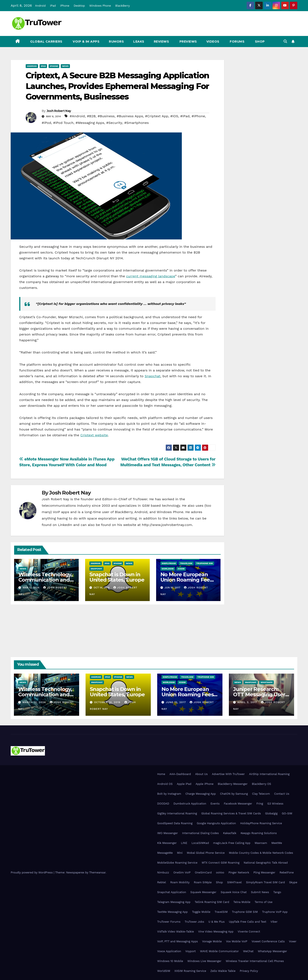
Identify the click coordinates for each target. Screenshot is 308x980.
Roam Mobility (180, 882)
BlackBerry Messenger (233, 784)
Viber (274, 922)
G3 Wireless (275, 804)
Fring (260, 804)
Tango (277, 892)
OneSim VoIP (182, 872)
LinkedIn (65, 525)
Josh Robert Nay (59, 111)
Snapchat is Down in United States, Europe (117, 577)
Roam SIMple (203, 882)
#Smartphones (137, 123)
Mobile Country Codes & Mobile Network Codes (261, 853)
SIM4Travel (234, 882)
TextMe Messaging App (173, 912)
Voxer (293, 941)
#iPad (185, 116)
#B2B (91, 116)
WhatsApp (267, 682)
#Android (77, 116)
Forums (237, 42)
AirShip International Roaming (269, 774)
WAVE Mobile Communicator (219, 951)
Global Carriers (46, 42)
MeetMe (277, 843)
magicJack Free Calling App (232, 843)
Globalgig (271, 813)
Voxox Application (169, 951)
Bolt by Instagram (169, 794)
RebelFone (287, 872)
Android (40, 6)
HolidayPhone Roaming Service (261, 823)
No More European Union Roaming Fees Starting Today (186, 580)
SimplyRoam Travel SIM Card (265, 882)
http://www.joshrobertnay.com (167, 525)
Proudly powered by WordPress (32, 872)
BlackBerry (123, 6)
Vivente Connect (249, 932)
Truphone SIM (205, 563)
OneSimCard (203, 872)
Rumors (116, 42)
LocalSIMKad (200, 843)
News (65, 66)
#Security (114, 123)
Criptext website (94, 435)
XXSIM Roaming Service (190, 971)
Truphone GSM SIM (245, 912)
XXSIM (181, 569)
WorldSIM (168, 569)
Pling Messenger (264, 872)
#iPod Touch (63, 123)
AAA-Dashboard (180, 774)
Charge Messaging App (201, 794)
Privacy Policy (249, 971)
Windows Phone (100, 6)
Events (215, 804)
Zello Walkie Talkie (223, 971)
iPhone (65, 6)
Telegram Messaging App (174, 902)
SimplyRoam (169, 563)
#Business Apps (130, 116)
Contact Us (282, 794)
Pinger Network (239, 872)
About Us (201, 774)
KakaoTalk (230, 833)
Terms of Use (264, 902)
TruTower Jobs (195, 922)
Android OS (165, 784)
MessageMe (165, 853)
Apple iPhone (204, 784)
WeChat (248, 951)
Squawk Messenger (203, 892)
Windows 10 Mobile (170, 961)
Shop (259, 42)
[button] (285, 41)
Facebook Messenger (238, 804)
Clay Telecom (261, 794)
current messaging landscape (151, 276)
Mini (180, 853)
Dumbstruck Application (190, 804)
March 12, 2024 (35, 702)
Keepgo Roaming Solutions (259, 833)
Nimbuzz (163, 872)
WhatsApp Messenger (272, 951)
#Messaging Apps (90, 123)
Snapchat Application (172, 892)
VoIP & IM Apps (86, 42)
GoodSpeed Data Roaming (175, 823)
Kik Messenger (167, 843)
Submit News (260, 892)
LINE (184, 843)
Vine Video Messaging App (216, 932)
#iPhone (198, 116)
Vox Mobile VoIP (237, 941)
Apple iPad (184, 784)
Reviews (161, 42)
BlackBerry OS (261, 784)
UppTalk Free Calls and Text (248, 922)
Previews (188, 42)
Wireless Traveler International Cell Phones (255, 961)
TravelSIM (186, 563)
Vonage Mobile (212, 941)
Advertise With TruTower (228, 774)
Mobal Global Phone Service (206, 853)
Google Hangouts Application (216, 823)
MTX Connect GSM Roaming (221, 863)
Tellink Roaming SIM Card (212, 902)
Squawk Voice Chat (234, 892)
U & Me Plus (216, 922)
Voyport (191, 951)
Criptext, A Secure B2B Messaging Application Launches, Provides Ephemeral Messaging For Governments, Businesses (117, 86)
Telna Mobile (242, 902)
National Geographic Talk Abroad (266, 863)
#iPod (46, 123)
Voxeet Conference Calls (268, 941)
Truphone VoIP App (275, 912)
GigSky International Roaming (177, 813)
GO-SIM (287, 813)
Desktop (79, 6)
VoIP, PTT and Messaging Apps (178, 941)
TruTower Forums (169, 922)
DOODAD (163, 804)
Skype (293, 882)
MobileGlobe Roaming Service (177, 863)
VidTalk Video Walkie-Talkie (175, 932)
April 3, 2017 (248, 702)
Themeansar (97, 872)
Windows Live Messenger (204, 961)
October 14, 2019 (108, 702)
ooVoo (220, 872)
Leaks (139, 42)
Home (161, 774)
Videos (213, 42)
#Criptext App (157, 116)
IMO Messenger (168, 833)
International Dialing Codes (201, 833)
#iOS (174, 116)
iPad (53, 6)
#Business (106, 116)
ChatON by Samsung (234, 794)
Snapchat (152, 376)
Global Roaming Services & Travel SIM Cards (231, 813)
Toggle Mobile (201, 912)
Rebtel (162, 882)
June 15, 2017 (176, 702)
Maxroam (261, 843)
